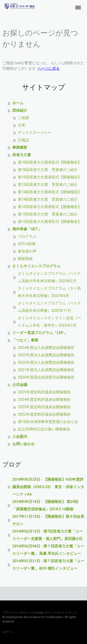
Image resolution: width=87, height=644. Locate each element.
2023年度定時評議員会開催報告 (44, 407)
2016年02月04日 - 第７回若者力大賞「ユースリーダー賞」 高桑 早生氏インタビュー (48, 550)
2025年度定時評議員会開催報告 (44, 392)
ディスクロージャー (35, 133)
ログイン (8, 632)
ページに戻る (48, 68)
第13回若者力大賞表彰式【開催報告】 (50, 207)
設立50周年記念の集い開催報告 (44, 429)
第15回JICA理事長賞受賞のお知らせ (48, 422)
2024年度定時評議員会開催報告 (44, 399)
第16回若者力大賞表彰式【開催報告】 (50, 162)
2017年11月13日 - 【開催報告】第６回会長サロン (48, 520)
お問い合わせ (23, 444)
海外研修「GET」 (27, 229)
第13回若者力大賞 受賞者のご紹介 (48, 214)
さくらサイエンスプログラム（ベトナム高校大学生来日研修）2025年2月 (49, 277)
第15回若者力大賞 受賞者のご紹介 (48, 185)
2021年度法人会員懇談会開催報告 (46, 370)
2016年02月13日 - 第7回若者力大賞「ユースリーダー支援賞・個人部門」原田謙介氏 (48, 535)
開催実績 (25, 259)
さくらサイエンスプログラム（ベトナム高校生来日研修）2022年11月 (49, 307)
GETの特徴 (27, 244)
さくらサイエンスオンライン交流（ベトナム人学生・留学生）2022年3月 (49, 322)
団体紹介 (20, 110)
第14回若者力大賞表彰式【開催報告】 (50, 192)
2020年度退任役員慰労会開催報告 (46, 377)
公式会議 (20, 385)
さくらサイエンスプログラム (36, 266)
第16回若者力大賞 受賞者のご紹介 (48, 170)
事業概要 (20, 147)
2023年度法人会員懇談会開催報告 (46, 355)
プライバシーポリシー (17, 613)
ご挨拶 (23, 118)
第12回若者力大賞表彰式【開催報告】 (50, 222)
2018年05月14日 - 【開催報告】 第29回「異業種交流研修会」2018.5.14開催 (45, 505)
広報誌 (23, 140)
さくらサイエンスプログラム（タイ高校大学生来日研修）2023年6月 (49, 292)
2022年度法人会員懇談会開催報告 (46, 362)
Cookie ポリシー (46, 613)
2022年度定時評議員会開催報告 (44, 414)
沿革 (22, 125)
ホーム (18, 103)
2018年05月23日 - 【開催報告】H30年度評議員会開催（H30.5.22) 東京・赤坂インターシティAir (48, 487)
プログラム (27, 236)
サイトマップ (68, 613)
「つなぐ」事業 (25, 340)
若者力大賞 (22, 155)
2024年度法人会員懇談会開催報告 (46, 348)
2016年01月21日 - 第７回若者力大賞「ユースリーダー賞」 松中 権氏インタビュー (48, 565)
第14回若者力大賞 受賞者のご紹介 (48, 199)
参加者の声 (27, 251)
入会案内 (20, 437)
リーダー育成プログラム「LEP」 (40, 333)
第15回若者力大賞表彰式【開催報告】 (50, 177)
